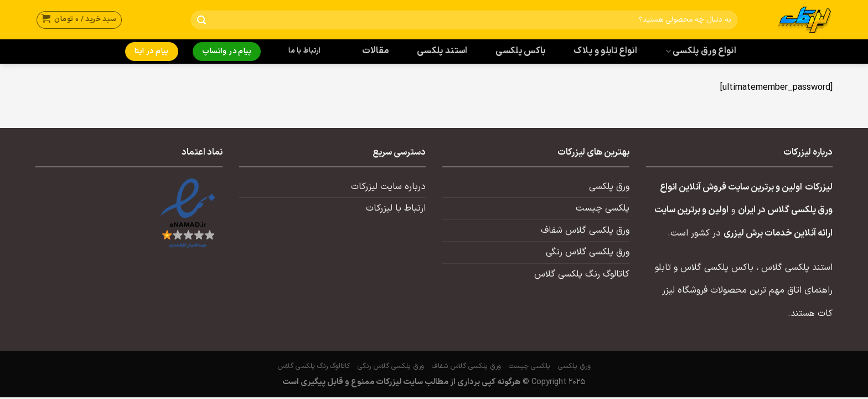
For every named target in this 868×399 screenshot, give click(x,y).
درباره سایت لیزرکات (388, 187)
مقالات (376, 51)
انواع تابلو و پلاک (605, 51)
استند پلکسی (442, 51)
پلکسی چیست (603, 208)
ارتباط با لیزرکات (396, 208)
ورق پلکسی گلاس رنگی (588, 252)
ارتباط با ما (304, 51)
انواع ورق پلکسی (701, 51)
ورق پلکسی (609, 187)
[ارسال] (202, 20)
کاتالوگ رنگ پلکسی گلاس (582, 274)
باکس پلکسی (520, 51)
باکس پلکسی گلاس (717, 268)
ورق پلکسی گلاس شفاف (585, 231)
